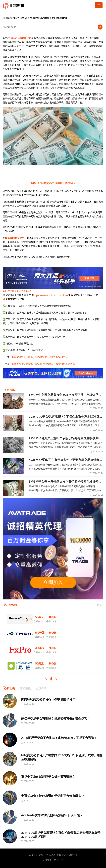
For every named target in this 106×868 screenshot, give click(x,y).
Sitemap (59, 860)
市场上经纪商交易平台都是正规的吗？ (53, 183)
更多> (100, 605)
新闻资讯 (62, 855)
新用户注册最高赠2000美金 (17, 291)
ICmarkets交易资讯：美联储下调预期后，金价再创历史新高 (43, 364)
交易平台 (40, 855)
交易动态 (51, 855)
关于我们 (48, 860)
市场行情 (72, 855)
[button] (46, 679)
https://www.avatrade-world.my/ (51, 295)
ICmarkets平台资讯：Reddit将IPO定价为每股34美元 (40, 357)
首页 (31, 855)
